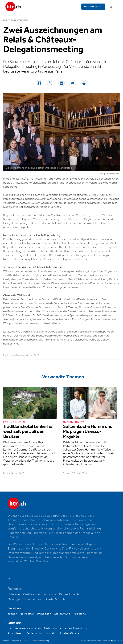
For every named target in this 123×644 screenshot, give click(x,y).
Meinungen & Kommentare (25, 599)
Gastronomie (31, 594)
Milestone (80, 614)
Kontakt (51, 633)
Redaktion (50, 628)
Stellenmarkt (62, 614)
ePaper (12, 614)
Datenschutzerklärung (40, 641)
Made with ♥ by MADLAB (112, 641)
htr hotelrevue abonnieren (24, 628)
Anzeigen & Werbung (73, 628)
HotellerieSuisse (69, 633)
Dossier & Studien (56, 599)
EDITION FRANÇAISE (93, 7)
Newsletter (27, 614)
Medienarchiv (34, 633)
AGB (27, 641)
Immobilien (44, 614)
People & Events (69, 594)
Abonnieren (15, 633)
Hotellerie (14, 594)
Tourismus (49, 594)
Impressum (17, 641)
